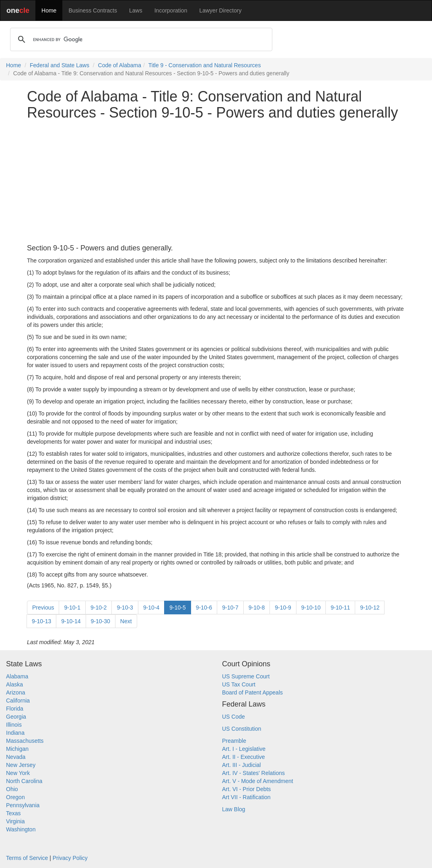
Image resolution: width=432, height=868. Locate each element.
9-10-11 (340, 608)
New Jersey (21, 765)
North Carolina (24, 781)
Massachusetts (25, 741)
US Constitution (242, 729)
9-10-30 (101, 621)
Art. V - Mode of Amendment (258, 781)
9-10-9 (283, 608)
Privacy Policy (70, 858)
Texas (13, 813)
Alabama (17, 676)
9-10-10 (311, 608)
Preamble (234, 741)
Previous (43, 608)
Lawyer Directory (220, 10)
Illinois (14, 725)
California (18, 701)
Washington (21, 829)
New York (18, 773)
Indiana (15, 733)
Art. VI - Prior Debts (246, 789)
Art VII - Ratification (246, 797)
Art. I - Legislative (244, 749)
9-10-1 (72, 608)
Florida (15, 709)
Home (49, 10)
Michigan (17, 749)
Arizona (15, 692)
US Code (233, 717)
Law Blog (234, 809)
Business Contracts (93, 10)
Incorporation (171, 10)
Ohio (12, 789)
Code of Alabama (120, 65)
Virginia (15, 821)
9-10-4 (151, 608)
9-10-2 (99, 608)
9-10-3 (125, 608)
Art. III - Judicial (241, 765)
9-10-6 (204, 608)
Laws (136, 10)
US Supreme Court (246, 676)
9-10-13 (41, 621)
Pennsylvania (23, 805)
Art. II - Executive (244, 757)
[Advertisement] (216, 182)
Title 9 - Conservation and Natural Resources (205, 65)
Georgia (16, 717)
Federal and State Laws (60, 65)
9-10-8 (257, 608)
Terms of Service (27, 858)
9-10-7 (230, 608)
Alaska (14, 684)
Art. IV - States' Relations (253, 773)
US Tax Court (239, 684)
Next (126, 621)
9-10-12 (370, 608)
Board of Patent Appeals (252, 692)
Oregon (15, 797)
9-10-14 (71, 621)
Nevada (16, 757)
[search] (140, 39)
